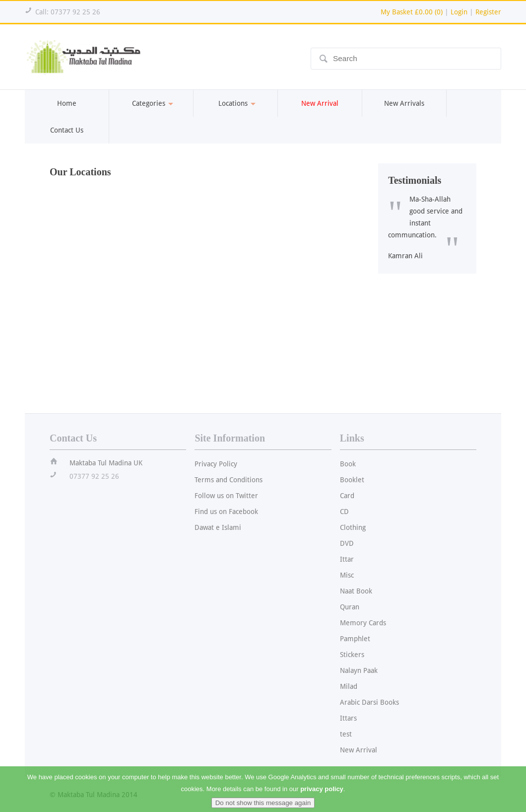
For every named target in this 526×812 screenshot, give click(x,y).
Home (67, 103)
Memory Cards (363, 623)
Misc (347, 575)
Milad (349, 686)
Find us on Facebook (226, 512)
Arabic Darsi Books (369, 702)
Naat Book (356, 591)
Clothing (353, 527)
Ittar (347, 559)
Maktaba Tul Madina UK (106, 463)
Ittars (348, 718)
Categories (151, 103)
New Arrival (359, 750)
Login (459, 12)
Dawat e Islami (218, 527)
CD (344, 512)
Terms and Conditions (229, 480)
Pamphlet (355, 639)
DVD (347, 543)
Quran (350, 607)
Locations (235, 103)
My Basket (412, 12)
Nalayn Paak (359, 670)
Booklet (352, 480)
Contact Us (67, 130)
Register (488, 12)
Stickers (352, 655)
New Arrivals (404, 103)
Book (348, 464)
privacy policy (322, 795)
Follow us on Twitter (226, 496)
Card (347, 496)
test (346, 734)
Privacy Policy (216, 464)
